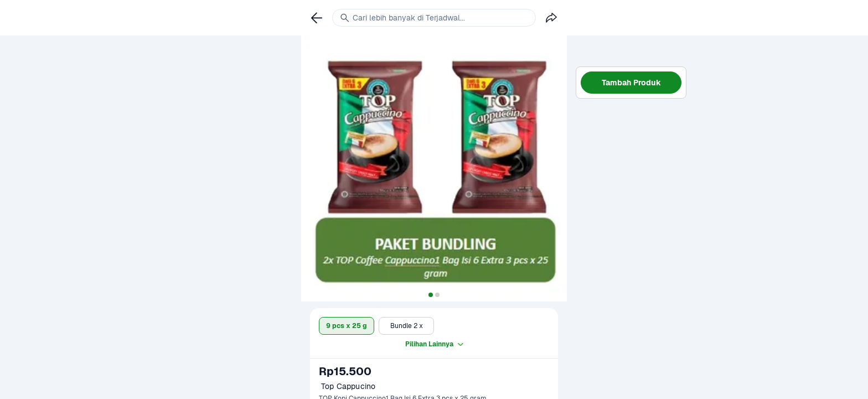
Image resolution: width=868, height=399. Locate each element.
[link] (317, 18)
